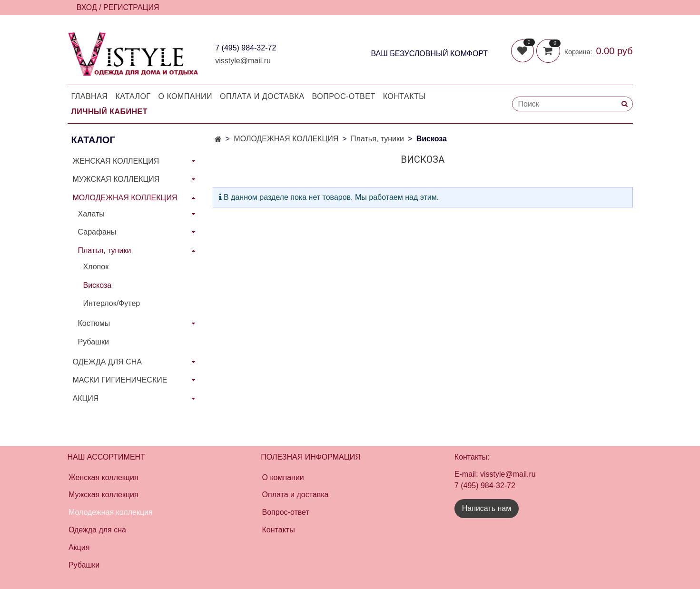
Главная (90, 96)
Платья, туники (377, 139)
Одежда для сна (97, 530)
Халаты (91, 214)
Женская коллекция (104, 477)
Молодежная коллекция (111, 512)
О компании (186, 96)
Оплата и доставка (262, 96)
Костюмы (94, 323)
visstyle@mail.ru (243, 61)
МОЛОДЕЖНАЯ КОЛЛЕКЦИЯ (286, 139)
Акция (79, 547)
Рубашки (94, 342)
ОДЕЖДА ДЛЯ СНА (107, 362)
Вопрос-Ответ (344, 96)
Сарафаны (97, 232)
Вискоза (98, 285)
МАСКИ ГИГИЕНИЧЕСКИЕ (120, 380)
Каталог (133, 96)
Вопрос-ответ (286, 512)
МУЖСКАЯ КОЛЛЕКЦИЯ (116, 179)
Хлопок (96, 267)
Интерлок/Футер (112, 303)
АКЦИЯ (86, 398)
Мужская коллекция (104, 495)
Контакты (404, 96)
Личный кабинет (109, 112)
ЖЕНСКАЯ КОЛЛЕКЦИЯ (116, 161)
